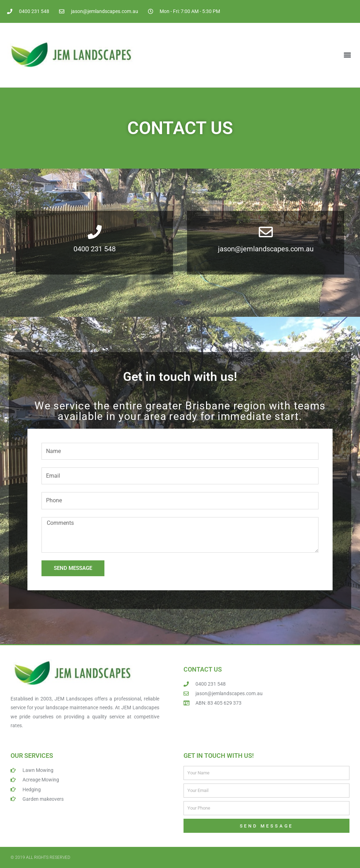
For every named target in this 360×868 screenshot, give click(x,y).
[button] (347, 55)
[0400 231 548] (95, 232)
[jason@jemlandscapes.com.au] (266, 232)
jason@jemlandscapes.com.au (266, 249)
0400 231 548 (95, 249)
